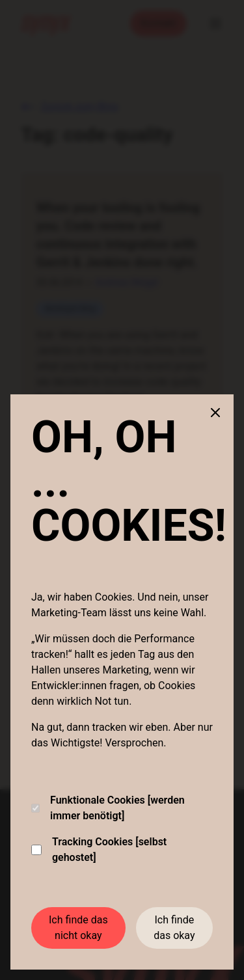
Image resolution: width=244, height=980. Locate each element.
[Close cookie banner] (215, 413)
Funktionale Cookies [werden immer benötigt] (108, 808)
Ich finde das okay (174, 928)
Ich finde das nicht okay (78, 928)
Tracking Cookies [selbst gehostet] (99, 850)
